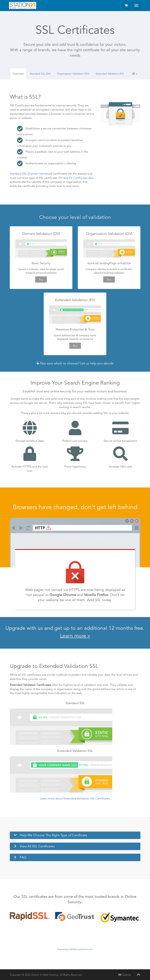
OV (60, 178)
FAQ (23, 857)
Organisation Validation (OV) (73, 74)
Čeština (125, 975)
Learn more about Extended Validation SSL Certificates (75, 799)
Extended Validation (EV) (110, 74)
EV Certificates (78, 178)
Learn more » (75, 636)
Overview (18, 74)
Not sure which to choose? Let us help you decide (75, 363)
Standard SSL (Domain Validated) (31, 174)
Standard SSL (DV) (40, 74)
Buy (41, 279)
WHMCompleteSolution (81, 949)
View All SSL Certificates (37, 846)
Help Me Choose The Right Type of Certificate (53, 835)
